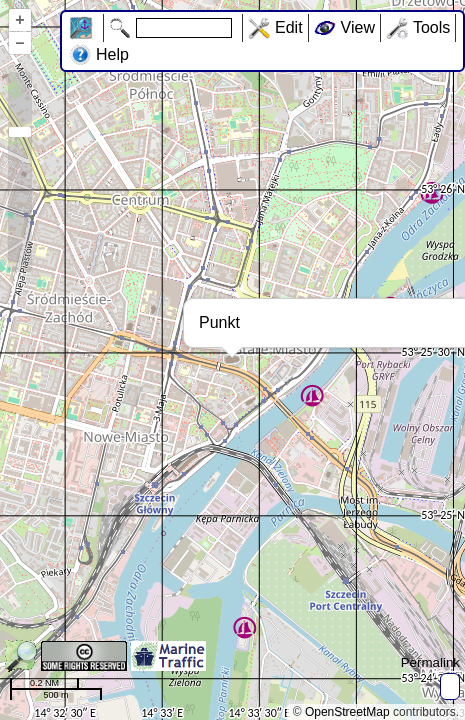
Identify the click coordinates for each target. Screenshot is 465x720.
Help (112, 54)
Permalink (430, 662)
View (358, 27)
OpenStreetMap (347, 712)
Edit (289, 27)
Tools (431, 27)
